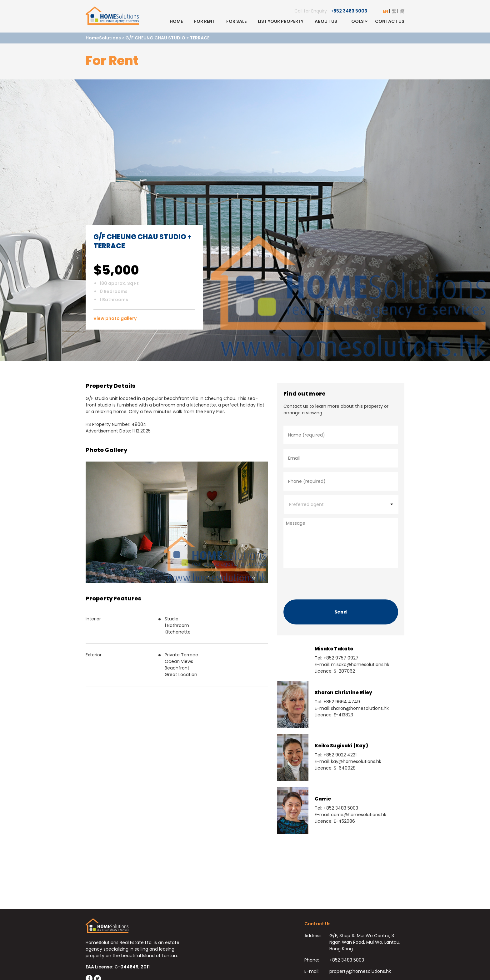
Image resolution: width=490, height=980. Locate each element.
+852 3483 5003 (349, 11)
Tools (356, 21)
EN (385, 11)
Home (176, 21)
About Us (326, 21)
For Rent (205, 21)
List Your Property (281, 21)
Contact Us (390, 21)
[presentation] (331, 582)
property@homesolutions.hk (360, 971)
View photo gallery (115, 318)
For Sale (236, 21)
